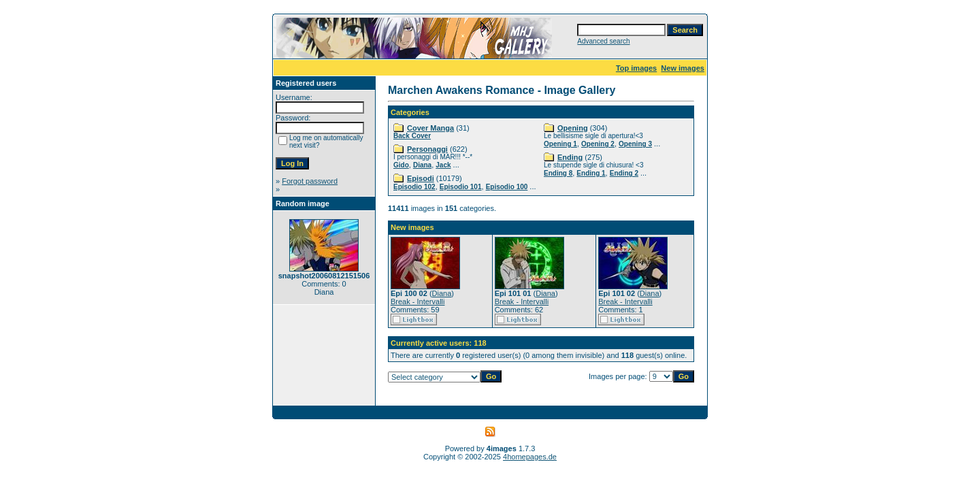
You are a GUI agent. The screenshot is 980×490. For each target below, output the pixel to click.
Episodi (421, 178)
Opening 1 (560, 144)
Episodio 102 (414, 187)
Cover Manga (430, 128)
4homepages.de (530, 457)
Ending (570, 157)
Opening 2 (598, 144)
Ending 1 (591, 173)
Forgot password (310, 181)
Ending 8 (558, 173)
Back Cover (412, 136)
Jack (443, 165)
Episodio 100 (507, 187)
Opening (573, 128)
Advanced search (603, 41)
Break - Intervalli (418, 301)
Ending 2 (624, 173)
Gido (401, 165)
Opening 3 (635, 144)
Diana (422, 165)
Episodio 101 (461, 187)
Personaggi (427, 149)
